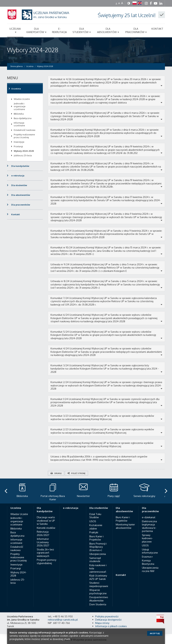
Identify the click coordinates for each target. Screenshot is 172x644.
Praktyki (94, 532)
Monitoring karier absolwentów (125, 526)
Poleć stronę (76, 473)
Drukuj (56, 473)
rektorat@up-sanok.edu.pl (63, 620)
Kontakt (16, 214)
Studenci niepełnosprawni (99, 584)
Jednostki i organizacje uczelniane (20, 106)
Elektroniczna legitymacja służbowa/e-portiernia (149, 526)
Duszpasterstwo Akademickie (99, 599)
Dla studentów (19, 185)
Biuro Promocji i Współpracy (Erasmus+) (98, 547)
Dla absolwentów (21, 195)
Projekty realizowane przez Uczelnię (24, 136)
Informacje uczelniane (19, 124)
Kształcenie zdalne (96, 527)
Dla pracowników (21, 205)
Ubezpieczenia (98, 554)
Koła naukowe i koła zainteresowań (98, 568)
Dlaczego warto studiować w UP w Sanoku (46, 521)
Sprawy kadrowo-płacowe (147, 538)
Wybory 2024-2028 (33, 50)
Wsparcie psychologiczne (98, 592)
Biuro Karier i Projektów (96, 538)
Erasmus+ (147, 557)
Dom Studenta (98, 604)
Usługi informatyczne (150, 551)
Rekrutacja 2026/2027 (43, 533)
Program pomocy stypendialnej (47, 562)
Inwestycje (19, 142)
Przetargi (18, 146)
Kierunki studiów (46, 528)
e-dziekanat (149, 517)
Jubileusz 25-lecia (23, 155)
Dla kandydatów (20, 166)
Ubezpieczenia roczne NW (150, 569)
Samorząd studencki (95, 560)
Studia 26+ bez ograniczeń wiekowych (45, 553)
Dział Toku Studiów (95, 516)
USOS (93, 521)
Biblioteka (19, 114)
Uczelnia (16, 89)
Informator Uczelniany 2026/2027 (43, 542)
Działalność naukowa (25, 130)
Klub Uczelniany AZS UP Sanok (98, 577)
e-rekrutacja (18, 176)
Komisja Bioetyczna (148, 562)
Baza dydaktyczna (23, 118)
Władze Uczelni (22, 99)
